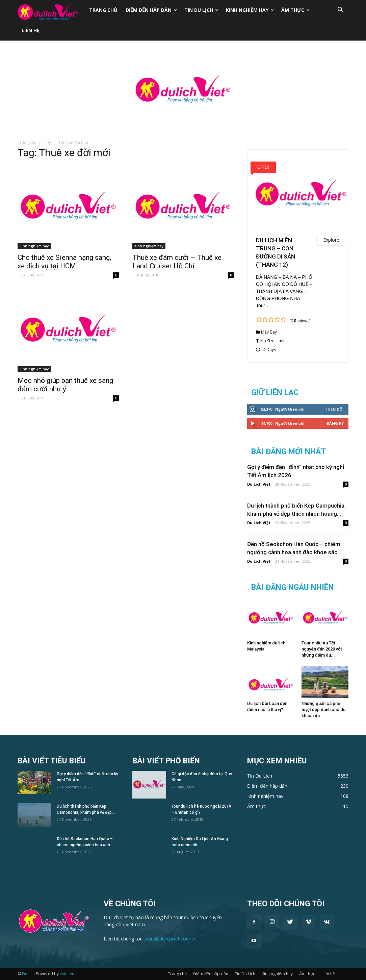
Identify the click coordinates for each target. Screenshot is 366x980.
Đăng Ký (335, 423)
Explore (331, 240)
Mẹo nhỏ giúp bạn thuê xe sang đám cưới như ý (65, 385)
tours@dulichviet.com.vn (170, 939)
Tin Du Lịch (201, 10)
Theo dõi (334, 409)
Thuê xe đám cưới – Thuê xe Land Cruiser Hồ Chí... (177, 262)
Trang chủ (103, 10)
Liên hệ (31, 30)
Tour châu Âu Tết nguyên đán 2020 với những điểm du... (322, 649)
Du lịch (28, 974)
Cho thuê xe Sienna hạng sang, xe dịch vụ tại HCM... (64, 262)
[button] (340, 11)
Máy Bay (269, 332)
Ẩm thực (295, 10)
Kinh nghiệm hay (250, 10)
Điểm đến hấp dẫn (151, 10)
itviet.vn (67, 974)
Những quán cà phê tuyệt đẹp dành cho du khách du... (323, 709)
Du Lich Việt (259, 484)
